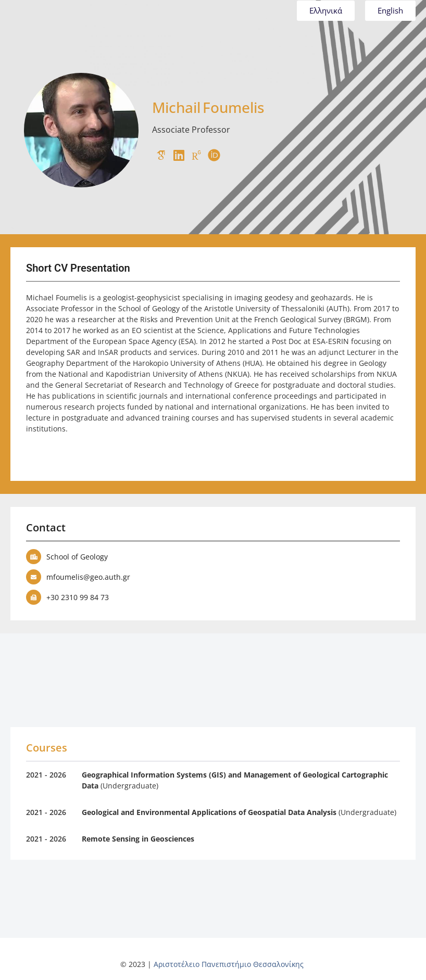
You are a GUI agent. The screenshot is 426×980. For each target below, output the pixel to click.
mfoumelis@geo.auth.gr (88, 577)
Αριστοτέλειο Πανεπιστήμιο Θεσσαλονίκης (229, 964)
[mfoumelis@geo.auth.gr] (34, 577)
